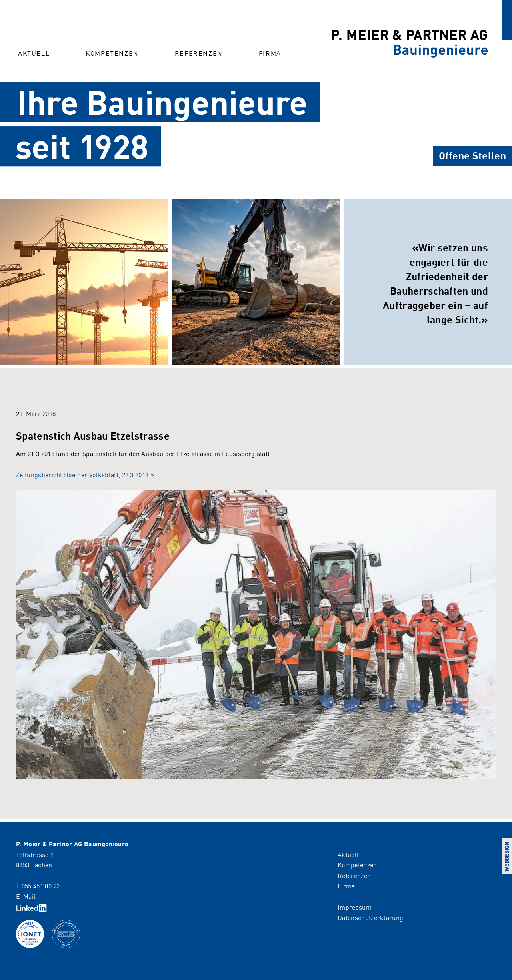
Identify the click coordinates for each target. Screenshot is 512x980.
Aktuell (34, 53)
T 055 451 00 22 (38, 886)
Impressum (355, 907)
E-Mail (26, 896)
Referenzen (199, 53)
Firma (270, 53)
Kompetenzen (112, 53)
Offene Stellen (472, 155)
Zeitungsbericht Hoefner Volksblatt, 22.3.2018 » (85, 474)
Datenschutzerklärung (370, 917)
